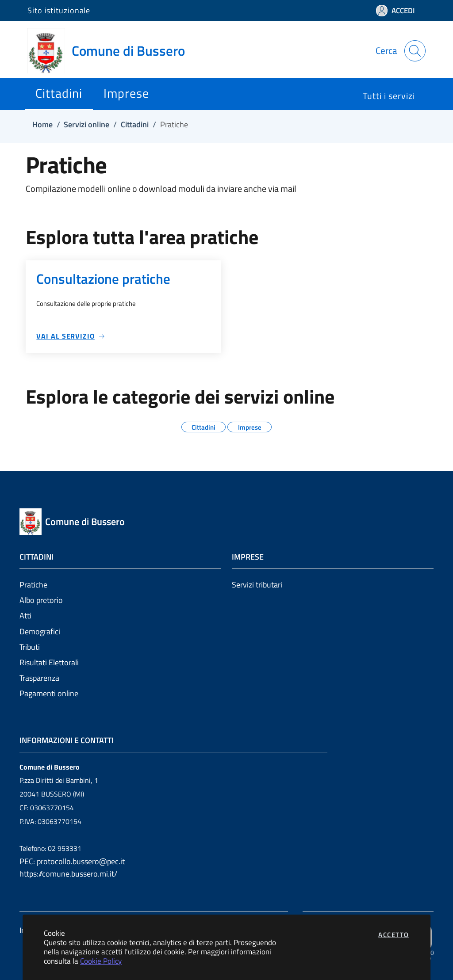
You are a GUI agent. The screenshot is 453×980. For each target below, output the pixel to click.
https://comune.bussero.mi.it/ (68, 874)
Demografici (40, 631)
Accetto (394, 935)
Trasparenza (39, 678)
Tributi (30, 647)
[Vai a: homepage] (111, 51)
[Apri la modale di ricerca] (415, 51)
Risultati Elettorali (49, 662)
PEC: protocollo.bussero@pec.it (72, 861)
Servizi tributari (257, 585)
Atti (25, 616)
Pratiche (33, 585)
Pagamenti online (49, 693)
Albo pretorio (41, 600)
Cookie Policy (101, 961)
